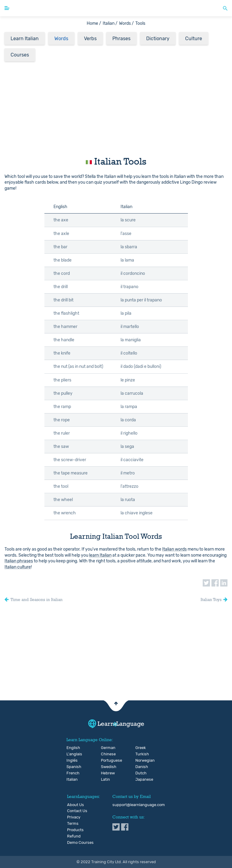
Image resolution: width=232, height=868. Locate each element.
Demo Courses (80, 843)
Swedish (106, 767)
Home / (94, 23)
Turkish (140, 754)
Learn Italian (25, 39)
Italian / (110, 23)
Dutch (140, 773)
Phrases (121, 39)
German (106, 748)
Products (75, 830)
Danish (140, 767)
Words (61, 39)
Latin (105, 780)
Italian (71, 780)
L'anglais (71, 754)
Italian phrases (19, 561)
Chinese (106, 754)
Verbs (90, 39)
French (71, 773)
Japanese (140, 780)
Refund (74, 836)
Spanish (71, 767)
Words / (126, 23)
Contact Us (77, 811)
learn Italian (100, 555)
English (71, 748)
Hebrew (106, 773)
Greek (140, 748)
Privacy (74, 817)
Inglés (71, 760)
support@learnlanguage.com (139, 805)
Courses (20, 55)
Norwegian (140, 760)
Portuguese (106, 760)
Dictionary (158, 39)
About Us (76, 805)
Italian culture (18, 567)
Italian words (174, 549)
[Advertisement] (116, 107)
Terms (73, 824)
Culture (194, 39)
